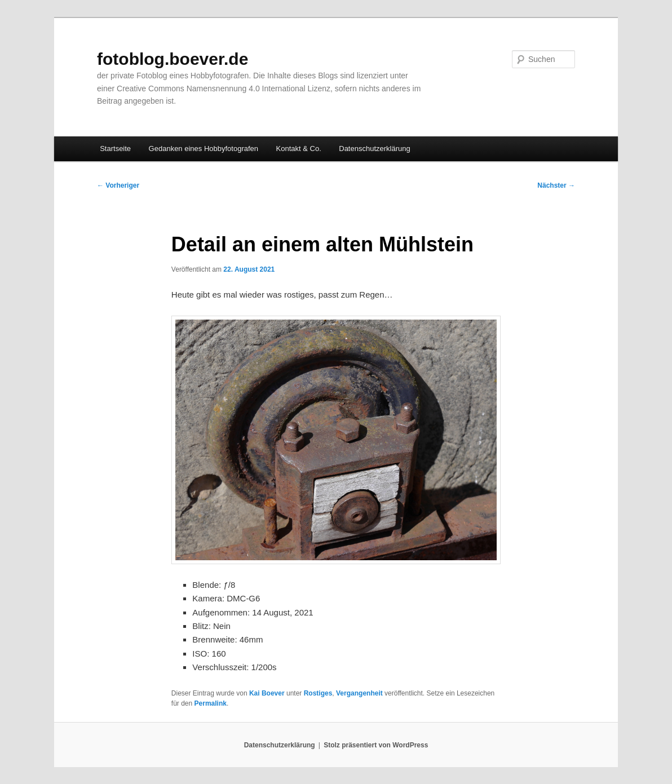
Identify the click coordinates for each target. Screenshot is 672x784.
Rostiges (318, 693)
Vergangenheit (359, 693)
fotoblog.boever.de (173, 59)
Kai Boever (267, 693)
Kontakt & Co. (299, 149)
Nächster (556, 185)
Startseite (115, 149)
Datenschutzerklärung (374, 149)
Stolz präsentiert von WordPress (376, 745)
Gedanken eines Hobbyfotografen (204, 149)
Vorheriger (118, 185)
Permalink (211, 703)
